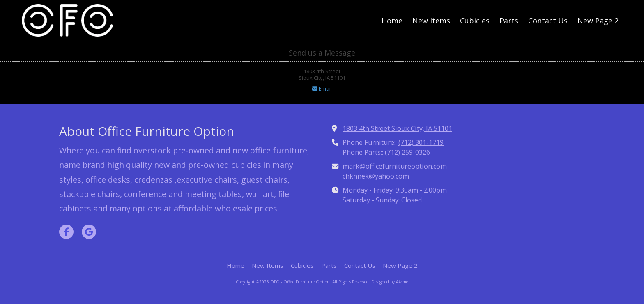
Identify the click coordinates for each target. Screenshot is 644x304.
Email (322, 88)
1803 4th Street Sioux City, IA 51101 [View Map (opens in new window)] (397, 128)
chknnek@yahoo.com (376, 176)
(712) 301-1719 (421, 142)
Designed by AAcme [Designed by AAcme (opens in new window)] (390, 282)
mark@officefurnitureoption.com (395, 166)
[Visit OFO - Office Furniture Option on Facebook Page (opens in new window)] (66, 232)
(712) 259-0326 (407, 152)
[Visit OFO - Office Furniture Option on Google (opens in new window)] (89, 232)
